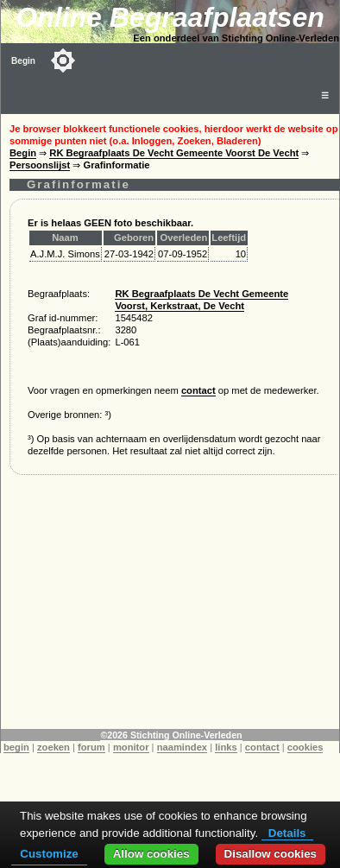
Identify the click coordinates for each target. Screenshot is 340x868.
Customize (49, 854)
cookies (305, 747)
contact (198, 390)
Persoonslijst (40, 165)
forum (91, 747)
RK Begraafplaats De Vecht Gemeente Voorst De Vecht (174, 153)
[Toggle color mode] (63, 60)
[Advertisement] (170, 608)
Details (287, 833)
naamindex (182, 747)
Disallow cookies (271, 854)
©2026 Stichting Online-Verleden (171, 735)
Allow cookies (151, 854)
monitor (131, 747)
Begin (23, 61)
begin (16, 747)
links (226, 747)
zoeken (54, 747)
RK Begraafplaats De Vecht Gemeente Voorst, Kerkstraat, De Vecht (201, 300)
